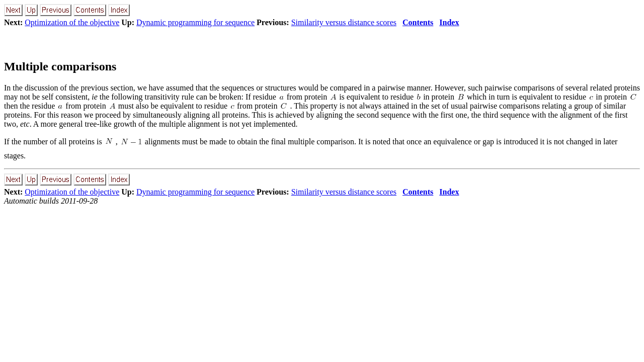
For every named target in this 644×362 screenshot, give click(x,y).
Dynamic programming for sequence (195, 22)
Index (449, 22)
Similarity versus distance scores (344, 22)
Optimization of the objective (72, 22)
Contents (418, 22)
